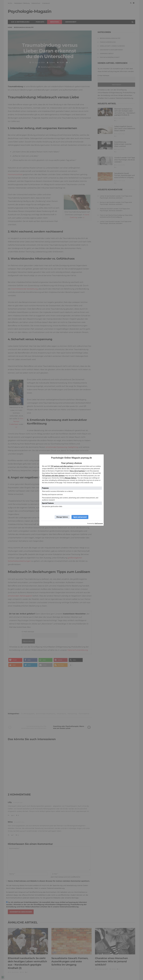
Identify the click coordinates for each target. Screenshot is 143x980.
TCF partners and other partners (62, 466)
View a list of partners (77, 471)
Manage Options (71, 478)
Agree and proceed (80, 517)
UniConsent (99, 524)
